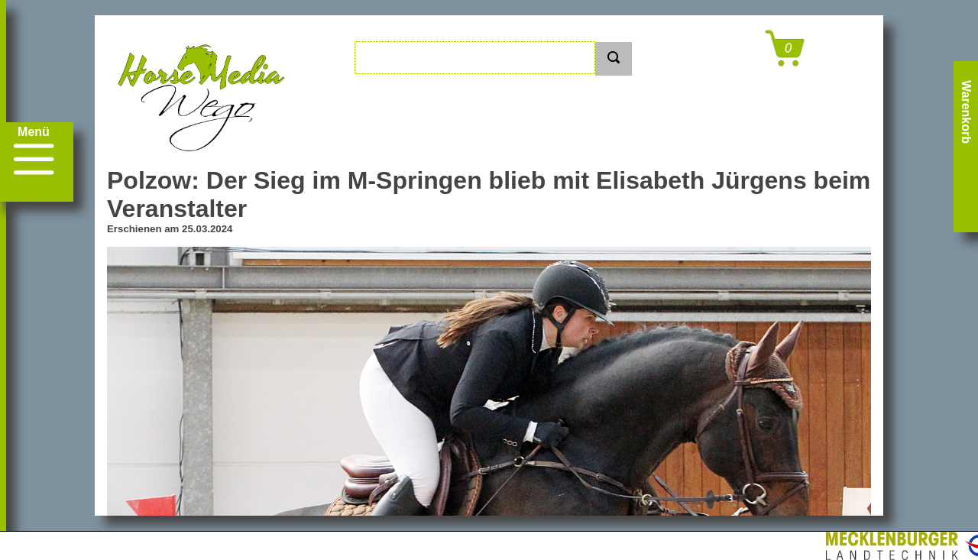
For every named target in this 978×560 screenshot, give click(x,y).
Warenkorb (966, 112)
